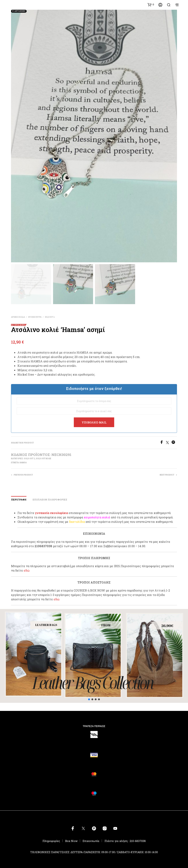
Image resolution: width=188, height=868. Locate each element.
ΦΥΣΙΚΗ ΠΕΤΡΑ (35, 317)
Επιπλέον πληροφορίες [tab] (50, 500)
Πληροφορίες (51, 841)
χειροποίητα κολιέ (97, 517)
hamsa (23, 463)
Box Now (71, 841)
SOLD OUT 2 (50, 317)
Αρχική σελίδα (18, 317)
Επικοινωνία (91, 841)
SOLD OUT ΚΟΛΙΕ (44, 459)
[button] (151, 5)
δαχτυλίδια (77, 522)
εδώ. (27, 570)
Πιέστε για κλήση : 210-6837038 (125, 841)
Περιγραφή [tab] (19, 500)
